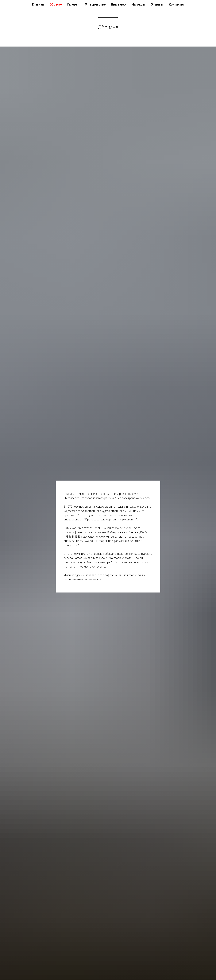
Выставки (119, 4)
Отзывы (157, 4)
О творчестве (95, 4)
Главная (38, 4)
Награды (138, 4)
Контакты (176, 4)
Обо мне (56, 4)
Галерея (73, 4)
